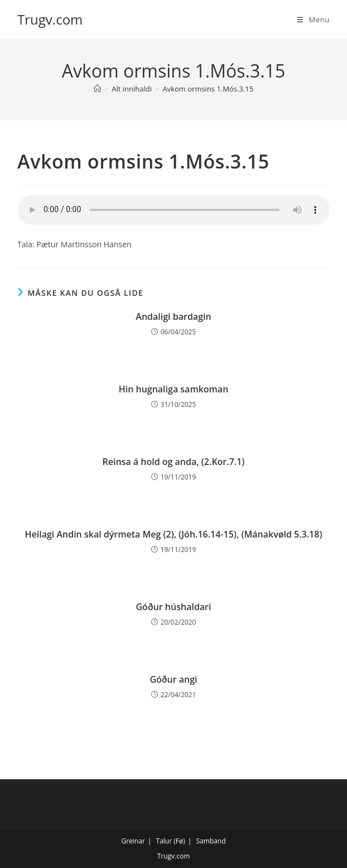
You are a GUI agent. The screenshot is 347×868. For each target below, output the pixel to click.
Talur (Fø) (171, 841)
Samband (211, 841)
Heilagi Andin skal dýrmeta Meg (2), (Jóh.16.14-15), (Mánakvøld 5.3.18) (174, 534)
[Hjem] (97, 89)
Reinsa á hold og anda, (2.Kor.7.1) (174, 462)
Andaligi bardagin (173, 316)
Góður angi (173, 679)
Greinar (133, 841)
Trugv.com (50, 19)
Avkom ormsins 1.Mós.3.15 (208, 89)
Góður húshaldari (174, 607)
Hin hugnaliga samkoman (174, 389)
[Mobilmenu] (313, 20)
